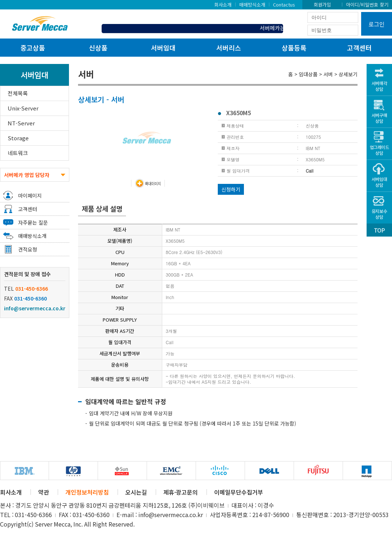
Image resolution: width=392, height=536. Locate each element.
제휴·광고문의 (181, 492)
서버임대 (163, 48)
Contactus (284, 4)
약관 (44, 492)
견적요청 (28, 249)
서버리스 (229, 48)
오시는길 (136, 492)
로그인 (377, 24)
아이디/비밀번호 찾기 (367, 4)
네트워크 (18, 153)
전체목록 (18, 93)
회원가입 (322, 4)
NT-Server (21, 123)
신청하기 (231, 189)
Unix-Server (23, 108)
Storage (18, 138)
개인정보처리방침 (87, 492)
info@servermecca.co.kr (35, 308)
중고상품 (33, 48)
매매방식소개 (252, 4)
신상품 (98, 48)
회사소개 (223, 4)
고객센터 (359, 48)
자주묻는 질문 (33, 222)
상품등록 (294, 48)
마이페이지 (30, 196)
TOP (379, 230)
